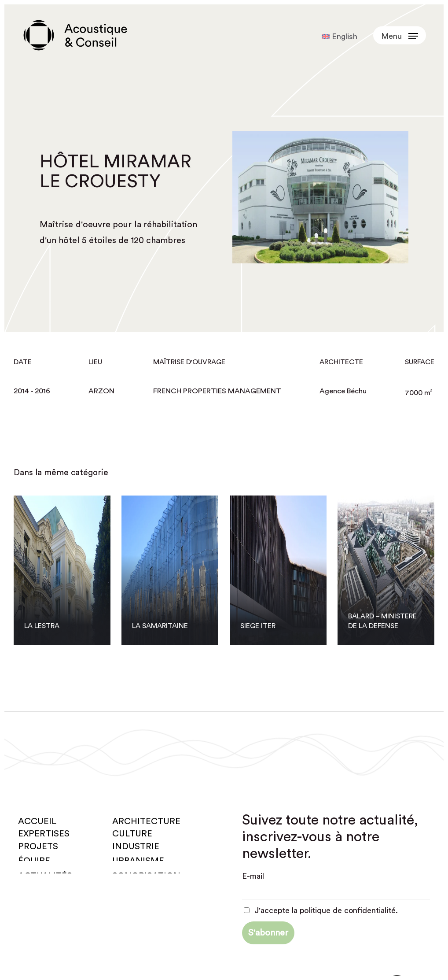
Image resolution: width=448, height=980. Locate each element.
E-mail (253, 876)
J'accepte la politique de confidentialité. (321, 910)
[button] (400, 35)
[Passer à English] (340, 37)
